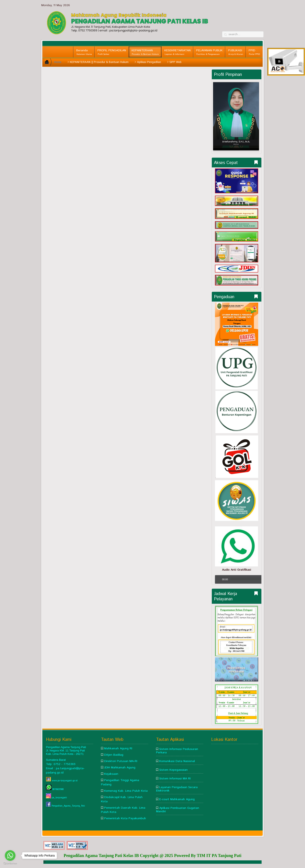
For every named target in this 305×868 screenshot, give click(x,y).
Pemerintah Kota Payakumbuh (125, 818)
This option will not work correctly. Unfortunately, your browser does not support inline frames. (127, 120)
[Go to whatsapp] (10, 855)
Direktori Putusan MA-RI (121, 761)
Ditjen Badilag (114, 755)
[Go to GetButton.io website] (10, 864)
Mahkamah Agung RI (118, 748)
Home (58, 62)
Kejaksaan (111, 774)
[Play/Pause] (219, 579)
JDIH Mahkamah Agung (120, 768)
